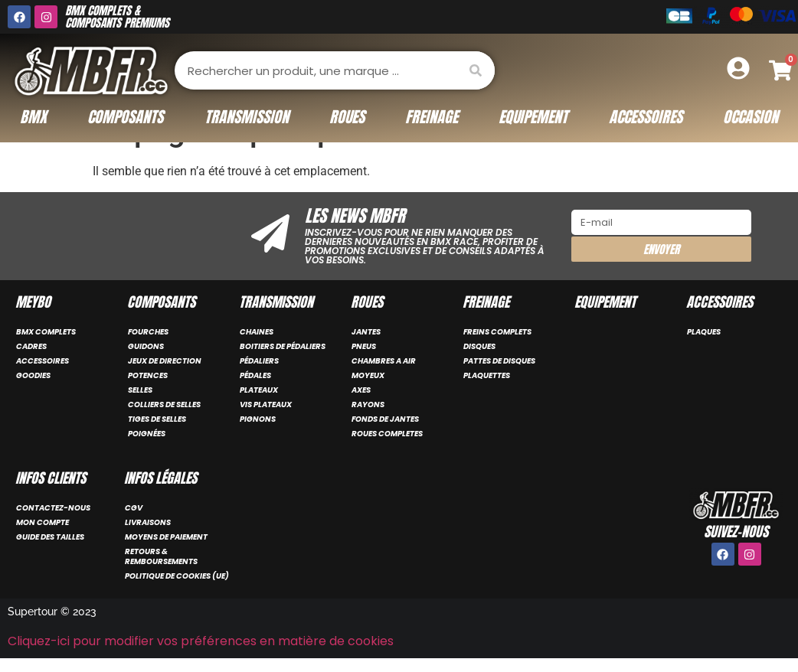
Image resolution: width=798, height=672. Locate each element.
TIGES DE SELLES (157, 419)
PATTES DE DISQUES (499, 361)
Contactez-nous (53, 508)
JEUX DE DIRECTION (165, 361)
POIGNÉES (147, 434)
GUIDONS (146, 346)
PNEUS (364, 346)
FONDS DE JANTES (385, 419)
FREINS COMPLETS (497, 332)
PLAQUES (704, 332)
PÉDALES (255, 375)
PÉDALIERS (259, 361)
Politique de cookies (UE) (177, 576)
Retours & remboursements (161, 556)
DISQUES (479, 346)
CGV (134, 508)
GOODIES (33, 375)
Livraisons (148, 522)
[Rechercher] (476, 70)
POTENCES (148, 375)
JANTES (366, 332)
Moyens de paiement (166, 537)
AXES (361, 390)
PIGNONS (258, 419)
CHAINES (257, 332)
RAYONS (368, 405)
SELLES (140, 390)
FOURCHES (148, 332)
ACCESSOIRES (43, 361)
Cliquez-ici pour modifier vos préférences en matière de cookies (201, 641)
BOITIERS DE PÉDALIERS (283, 346)
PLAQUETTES (487, 375)
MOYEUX (368, 375)
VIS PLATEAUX (266, 405)
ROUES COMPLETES (387, 434)
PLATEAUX (259, 390)
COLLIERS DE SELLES (164, 405)
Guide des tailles (50, 537)
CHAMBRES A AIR (384, 361)
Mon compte (43, 522)
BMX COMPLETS (46, 332)
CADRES (31, 346)
